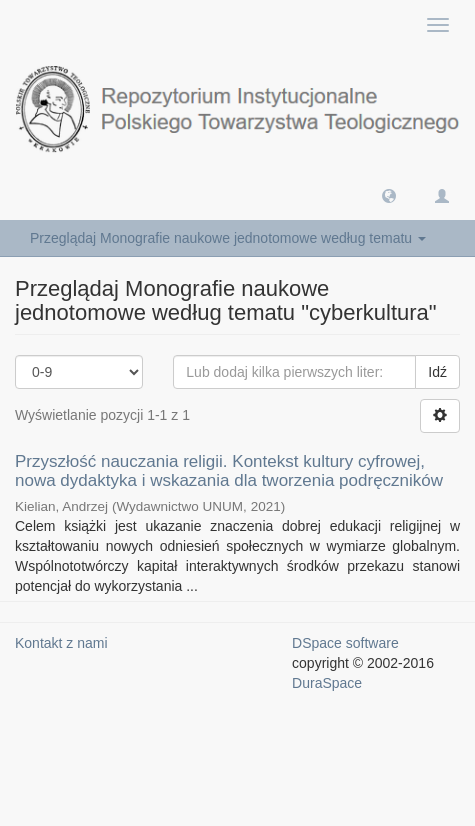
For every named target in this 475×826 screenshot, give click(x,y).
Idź (437, 372)
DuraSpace (327, 683)
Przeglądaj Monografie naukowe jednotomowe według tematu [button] (228, 238)
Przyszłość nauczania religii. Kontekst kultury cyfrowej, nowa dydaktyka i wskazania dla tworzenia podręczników (229, 471)
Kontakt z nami (61, 643)
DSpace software (345, 643)
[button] (389, 195)
